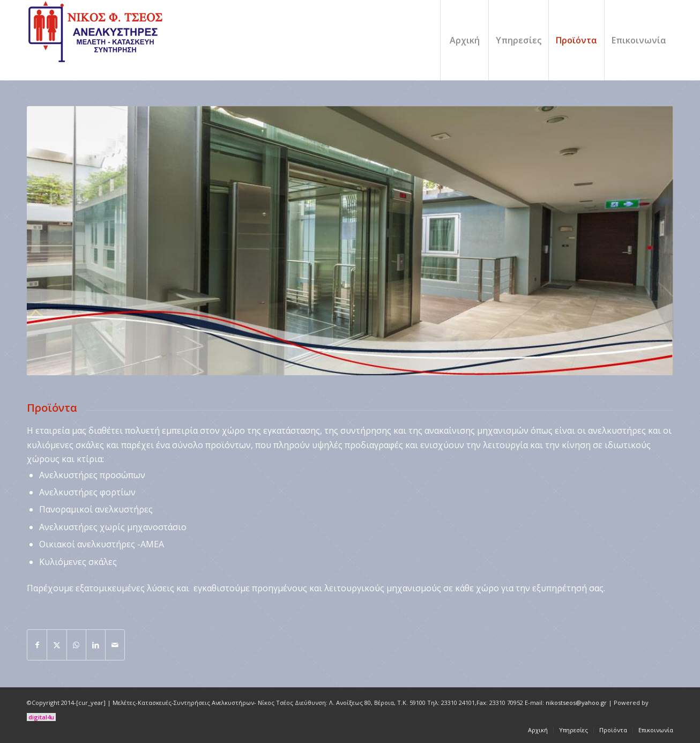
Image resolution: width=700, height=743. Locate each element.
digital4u (41, 717)
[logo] (97, 40)
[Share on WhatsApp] (76, 645)
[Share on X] (57, 645)
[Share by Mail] (115, 645)
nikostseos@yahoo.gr (576, 703)
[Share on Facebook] (37, 645)
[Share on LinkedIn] (96, 645)
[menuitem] (464, 40)
